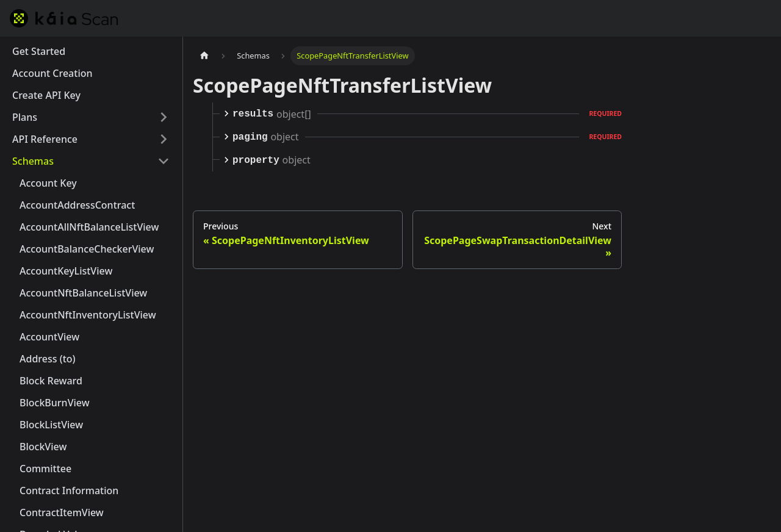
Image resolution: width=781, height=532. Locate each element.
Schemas (33, 161)
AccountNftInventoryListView (88, 315)
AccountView (49, 337)
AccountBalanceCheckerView (87, 249)
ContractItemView (62, 512)
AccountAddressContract (77, 205)
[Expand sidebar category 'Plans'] (164, 117)
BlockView (43, 447)
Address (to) (48, 359)
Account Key (48, 183)
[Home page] (204, 56)
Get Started (39, 51)
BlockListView (51, 425)
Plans (25, 117)
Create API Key (46, 95)
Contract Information (69, 491)
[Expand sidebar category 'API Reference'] (164, 139)
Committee (45, 469)
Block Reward (51, 381)
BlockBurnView (55, 403)
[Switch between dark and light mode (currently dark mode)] (761, 18)
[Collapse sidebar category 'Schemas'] (164, 161)
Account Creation (52, 73)
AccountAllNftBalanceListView (89, 227)
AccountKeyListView (66, 271)
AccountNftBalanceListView (83, 293)
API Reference (45, 139)
